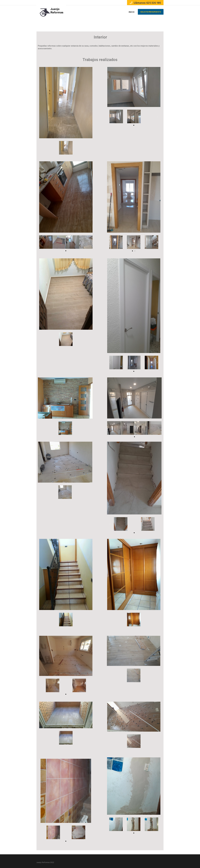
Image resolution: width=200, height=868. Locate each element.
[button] (134, 125)
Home (155, 21)
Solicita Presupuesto (151, 12)
